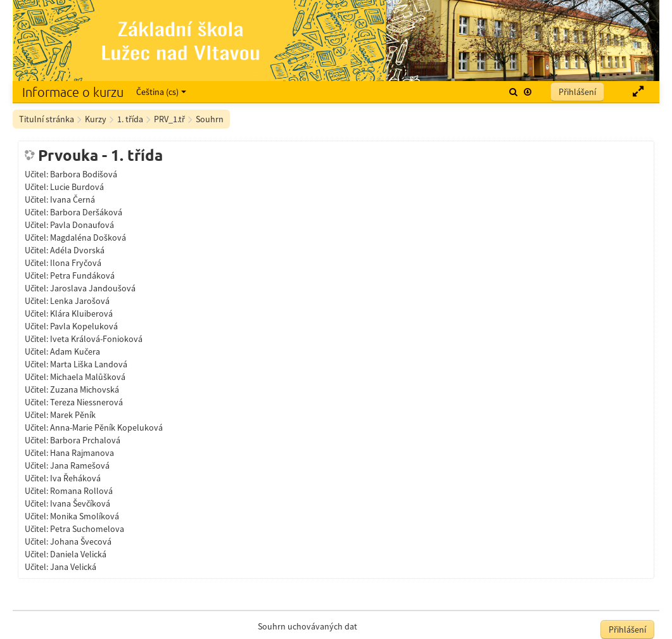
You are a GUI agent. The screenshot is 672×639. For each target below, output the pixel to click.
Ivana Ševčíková (80, 503)
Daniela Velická (78, 554)
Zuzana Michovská (85, 389)
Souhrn (210, 119)
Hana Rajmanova (82, 453)
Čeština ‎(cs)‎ (161, 92)
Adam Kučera (75, 351)
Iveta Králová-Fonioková (96, 339)
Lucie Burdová (77, 187)
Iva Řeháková (75, 478)
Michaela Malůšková (88, 377)
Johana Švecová (81, 541)
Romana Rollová (81, 491)
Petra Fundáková (82, 275)
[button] (513, 92)
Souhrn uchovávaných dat (307, 626)
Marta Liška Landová (89, 364)
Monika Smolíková (85, 516)
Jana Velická (73, 567)
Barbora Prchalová (85, 440)
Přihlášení (577, 92)
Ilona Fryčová (76, 263)
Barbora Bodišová (84, 174)
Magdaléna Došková (88, 237)
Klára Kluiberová (81, 313)
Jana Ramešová (80, 465)
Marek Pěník (73, 415)
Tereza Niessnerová (86, 402)
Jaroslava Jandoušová (93, 288)
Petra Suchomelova (87, 529)
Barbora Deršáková (86, 212)
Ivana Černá (73, 199)
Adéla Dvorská (77, 250)
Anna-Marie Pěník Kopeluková (106, 427)
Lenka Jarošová (80, 301)
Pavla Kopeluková (84, 326)
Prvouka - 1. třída (100, 155)
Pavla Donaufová (82, 225)
